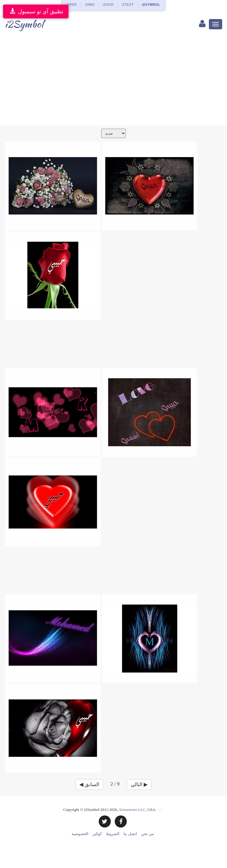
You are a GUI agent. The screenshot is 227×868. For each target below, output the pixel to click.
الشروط (113, 834)
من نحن (147, 834)
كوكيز (97, 834)
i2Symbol (24, 24)
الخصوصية (80, 834)
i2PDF (72, 5)
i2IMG (90, 5)
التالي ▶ (139, 784)
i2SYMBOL (151, 5)
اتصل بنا (130, 834)
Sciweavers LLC (132, 810)
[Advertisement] (113, 80)
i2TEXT (128, 5)
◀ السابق (89, 784)
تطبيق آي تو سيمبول (36, 11)
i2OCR (108, 5)
